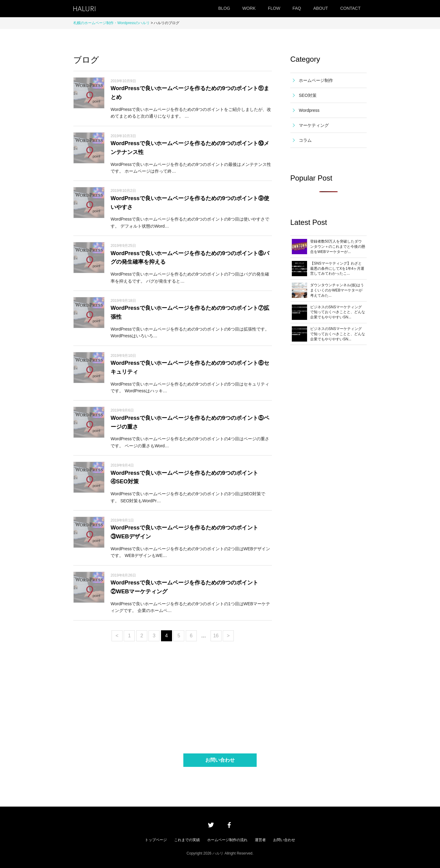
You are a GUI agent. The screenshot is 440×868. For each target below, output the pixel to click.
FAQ (297, 8)
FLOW (274, 8)
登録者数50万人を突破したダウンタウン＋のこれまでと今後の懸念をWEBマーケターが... (338, 247)
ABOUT (321, 8)
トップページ (156, 840)
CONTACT (350, 8)
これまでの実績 (187, 840)
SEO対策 (308, 95)
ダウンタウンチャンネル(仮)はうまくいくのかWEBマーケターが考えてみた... (337, 290)
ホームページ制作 (316, 80)
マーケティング (314, 125)
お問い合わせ (220, 760)
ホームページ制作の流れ (227, 840)
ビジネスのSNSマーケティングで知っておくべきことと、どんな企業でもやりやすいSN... (338, 312)
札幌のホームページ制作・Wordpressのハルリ (112, 23)
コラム (305, 140)
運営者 (260, 840)
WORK (249, 8)
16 (216, 636)
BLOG (224, 8)
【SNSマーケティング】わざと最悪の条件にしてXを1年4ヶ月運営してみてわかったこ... (337, 269)
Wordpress (309, 110)
